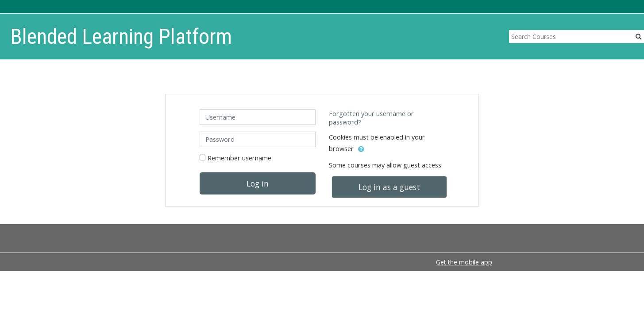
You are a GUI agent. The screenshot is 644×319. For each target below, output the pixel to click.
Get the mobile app (464, 262)
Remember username (239, 158)
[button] (361, 149)
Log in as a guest (389, 187)
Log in (258, 183)
